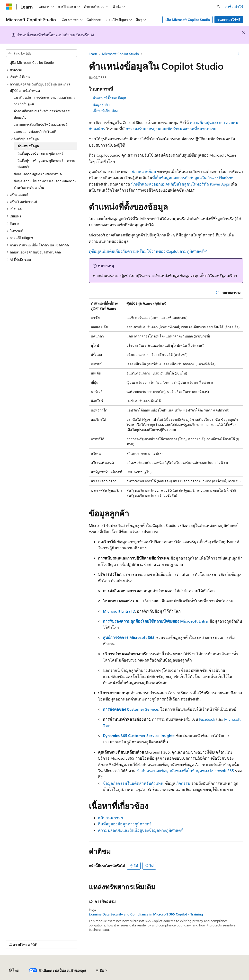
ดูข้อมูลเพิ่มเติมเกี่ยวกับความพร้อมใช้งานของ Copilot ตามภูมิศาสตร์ (146, 251)
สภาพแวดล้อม (144, 171)
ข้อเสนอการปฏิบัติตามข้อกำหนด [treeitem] (38, 174)
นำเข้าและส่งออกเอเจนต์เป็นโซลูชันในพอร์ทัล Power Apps (180, 184)
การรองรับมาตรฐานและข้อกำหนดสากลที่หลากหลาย (171, 129)
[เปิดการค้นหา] (218, 7)
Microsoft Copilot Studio (120, 54)
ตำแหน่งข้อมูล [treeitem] (28, 146)
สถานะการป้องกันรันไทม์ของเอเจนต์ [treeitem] (41, 125)
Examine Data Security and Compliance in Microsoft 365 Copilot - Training (146, 914)
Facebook (207, 719)
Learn (93, 54)
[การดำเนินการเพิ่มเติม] (239, 54)
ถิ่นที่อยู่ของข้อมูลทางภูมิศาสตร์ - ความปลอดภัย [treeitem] (46, 164)
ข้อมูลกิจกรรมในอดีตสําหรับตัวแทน (133, 783)
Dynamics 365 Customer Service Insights (139, 735)
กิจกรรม (183, 783)
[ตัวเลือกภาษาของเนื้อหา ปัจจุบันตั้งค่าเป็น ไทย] (14, 971)
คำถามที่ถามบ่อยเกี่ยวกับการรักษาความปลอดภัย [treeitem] (43, 114)
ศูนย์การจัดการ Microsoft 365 (129, 637)
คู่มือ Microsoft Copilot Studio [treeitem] (32, 62)
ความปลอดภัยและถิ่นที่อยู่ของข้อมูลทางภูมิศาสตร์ (140, 830)
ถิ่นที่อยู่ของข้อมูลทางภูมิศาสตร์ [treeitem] (40, 153)
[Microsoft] (9, 7)
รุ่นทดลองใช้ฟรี (229, 20)
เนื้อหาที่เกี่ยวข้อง (105, 111)
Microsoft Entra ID (119, 611)
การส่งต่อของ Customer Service (131, 709)
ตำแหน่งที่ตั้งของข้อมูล (109, 98)
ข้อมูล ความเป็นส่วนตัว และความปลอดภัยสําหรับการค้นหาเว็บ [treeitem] (45, 184)
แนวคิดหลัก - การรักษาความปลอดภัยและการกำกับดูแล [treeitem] (44, 101)
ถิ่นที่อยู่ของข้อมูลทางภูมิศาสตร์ (125, 824)
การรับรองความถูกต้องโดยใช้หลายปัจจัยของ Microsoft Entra (155, 621)
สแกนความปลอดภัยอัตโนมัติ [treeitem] (35, 132)
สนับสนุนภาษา (111, 818)
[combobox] (41, 53)
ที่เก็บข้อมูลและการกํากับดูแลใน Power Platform (193, 178)
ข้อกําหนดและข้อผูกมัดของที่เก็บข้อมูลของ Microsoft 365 (185, 770)
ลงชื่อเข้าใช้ (234, 6)
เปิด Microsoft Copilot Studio (188, 20)
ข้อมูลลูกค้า (101, 104)
